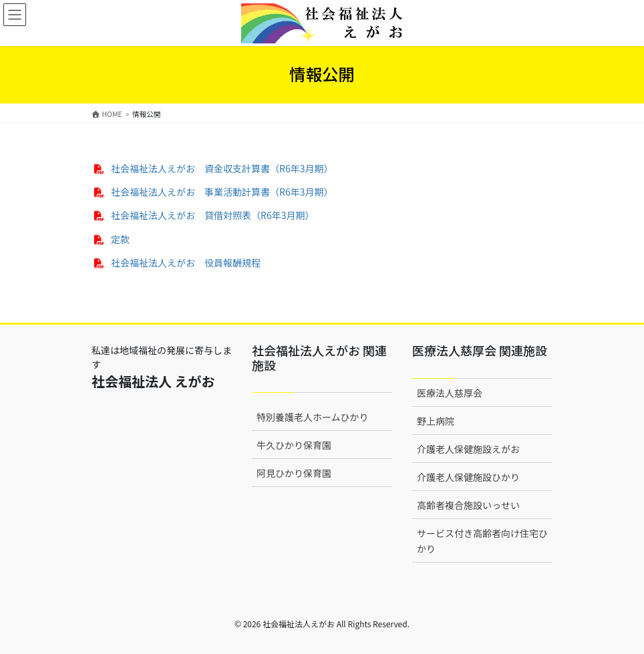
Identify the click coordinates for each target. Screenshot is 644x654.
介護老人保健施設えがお (468, 449)
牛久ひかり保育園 (294, 445)
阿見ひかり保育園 (294, 473)
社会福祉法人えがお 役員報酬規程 (186, 263)
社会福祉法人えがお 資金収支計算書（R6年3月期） (222, 168)
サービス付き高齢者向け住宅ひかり (482, 541)
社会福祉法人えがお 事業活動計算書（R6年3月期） (222, 192)
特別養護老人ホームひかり (313, 417)
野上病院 (436, 421)
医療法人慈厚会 (450, 393)
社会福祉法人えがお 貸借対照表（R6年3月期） (212, 215)
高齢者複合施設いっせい (468, 505)
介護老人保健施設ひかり (468, 477)
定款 (120, 239)
